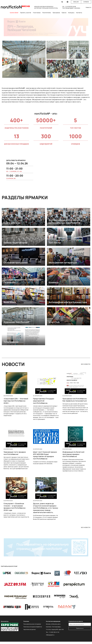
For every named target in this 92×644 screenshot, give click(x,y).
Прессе (64, 13)
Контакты (79, 13)
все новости (86, 364)
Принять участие (26, 13)
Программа (56, 13)
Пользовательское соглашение (32, 624)
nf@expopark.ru (50, 635)
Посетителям (47, 13)
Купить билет (14, 13)
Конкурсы (71, 13)
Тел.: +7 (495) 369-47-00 (53, 632)
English (76, 2)
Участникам (37, 13)
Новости (88, 7)
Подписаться (80, 628)
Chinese (86, 2)
